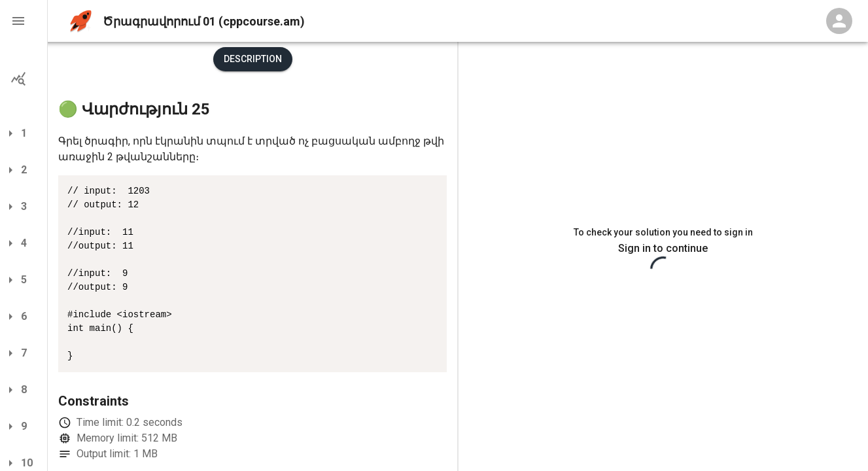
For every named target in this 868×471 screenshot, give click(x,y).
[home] (81, 21)
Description (253, 59)
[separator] (458, 256)
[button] (24, 21)
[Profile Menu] (839, 21)
